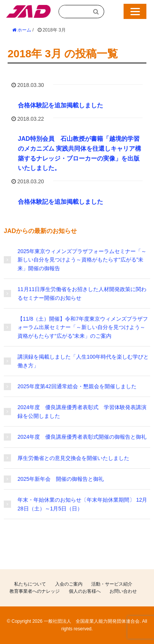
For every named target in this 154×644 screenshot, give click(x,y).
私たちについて (30, 584)
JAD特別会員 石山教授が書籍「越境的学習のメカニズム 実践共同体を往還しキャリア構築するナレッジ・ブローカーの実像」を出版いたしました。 (79, 153)
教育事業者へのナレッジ (35, 591)
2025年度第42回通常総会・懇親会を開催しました (77, 386)
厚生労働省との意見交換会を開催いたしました (73, 458)
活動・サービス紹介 (112, 584)
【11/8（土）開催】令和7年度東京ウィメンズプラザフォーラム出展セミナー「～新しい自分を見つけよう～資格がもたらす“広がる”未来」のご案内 (83, 327)
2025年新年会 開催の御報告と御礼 (61, 479)
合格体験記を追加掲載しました (60, 105)
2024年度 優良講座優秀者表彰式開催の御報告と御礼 (82, 437)
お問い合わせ (123, 591)
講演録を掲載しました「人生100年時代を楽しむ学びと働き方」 (83, 361)
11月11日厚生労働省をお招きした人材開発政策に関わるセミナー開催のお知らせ (82, 293)
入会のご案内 (69, 584)
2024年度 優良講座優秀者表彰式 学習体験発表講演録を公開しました (82, 411)
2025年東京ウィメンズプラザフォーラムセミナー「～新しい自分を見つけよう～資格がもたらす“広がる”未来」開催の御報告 (82, 260)
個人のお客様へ (85, 591)
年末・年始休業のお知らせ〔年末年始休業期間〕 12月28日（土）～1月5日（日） (82, 504)
